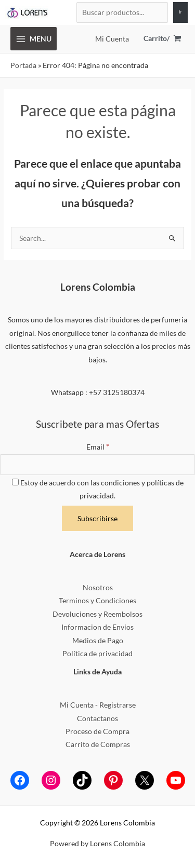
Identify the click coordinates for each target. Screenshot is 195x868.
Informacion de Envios (97, 627)
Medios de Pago (98, 640)
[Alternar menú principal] (34, 39)
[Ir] (180, 12)
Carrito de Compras (98, 744)
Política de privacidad (97, 653)
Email (98, 447)
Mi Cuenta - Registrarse (98, 705)
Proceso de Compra (97, 731)
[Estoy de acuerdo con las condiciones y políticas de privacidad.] (15, 482)
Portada (23, 65)
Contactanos (97, 718)
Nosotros (98, 587)
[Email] (97, 465)
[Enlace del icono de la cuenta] (112, 39)
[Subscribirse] (97, 519)
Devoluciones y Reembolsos (97, 614)
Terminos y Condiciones (97, 600)
